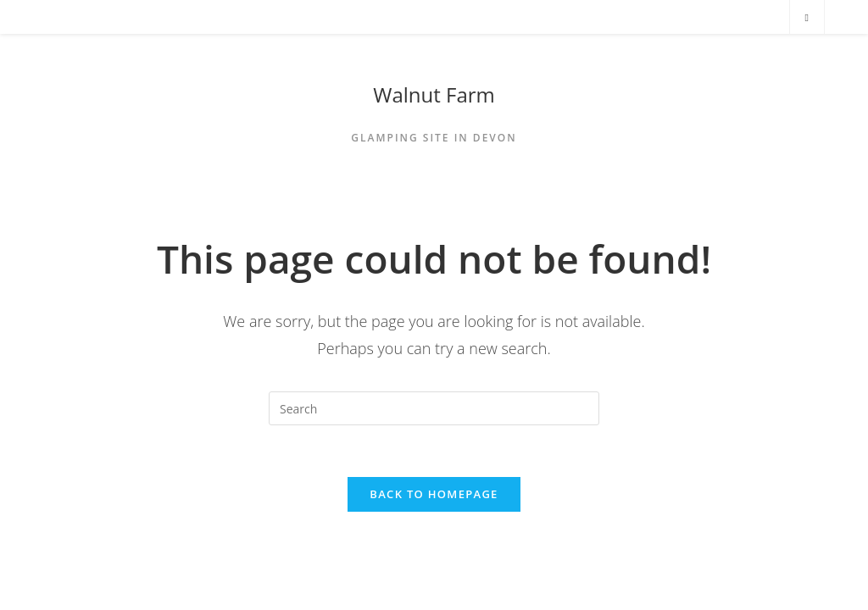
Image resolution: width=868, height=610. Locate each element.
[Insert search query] (434, 408)
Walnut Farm (434, 94)
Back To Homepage (434, 494)
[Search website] (807, 18)
